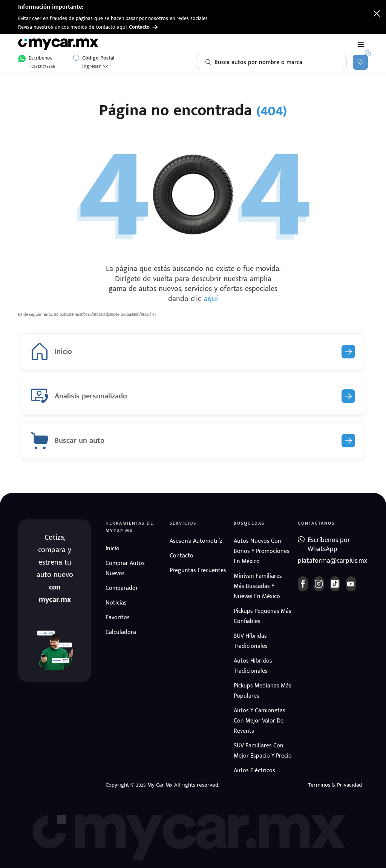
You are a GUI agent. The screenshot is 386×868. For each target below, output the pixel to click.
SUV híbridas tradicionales (251, 641)
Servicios (183, 523)
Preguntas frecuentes (198, 570)
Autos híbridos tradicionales (253, 666)
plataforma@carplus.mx (327, 561)
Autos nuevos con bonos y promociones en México (262, 551)
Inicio (113, 549)
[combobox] (271, 62)
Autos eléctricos (254, 771)
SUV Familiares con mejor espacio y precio (263, 751)
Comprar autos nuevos (125, 568)
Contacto (143, 27)
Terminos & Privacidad (335, 785)
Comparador (122, 588)
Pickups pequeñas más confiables (263, 616)
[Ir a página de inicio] (60, 44)
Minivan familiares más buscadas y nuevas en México (258, 586)
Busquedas (249, 523)
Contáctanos (316, 523)
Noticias (116, 603)
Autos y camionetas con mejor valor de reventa (260, 721)
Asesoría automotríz (196, 541)
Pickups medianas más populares (263, 691)
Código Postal (98, 58)
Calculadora (121, 632)
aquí (211, 299)
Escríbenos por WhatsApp (329, 545)
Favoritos (118, 618)
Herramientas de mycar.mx (129, 527)
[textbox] (271, 62)
